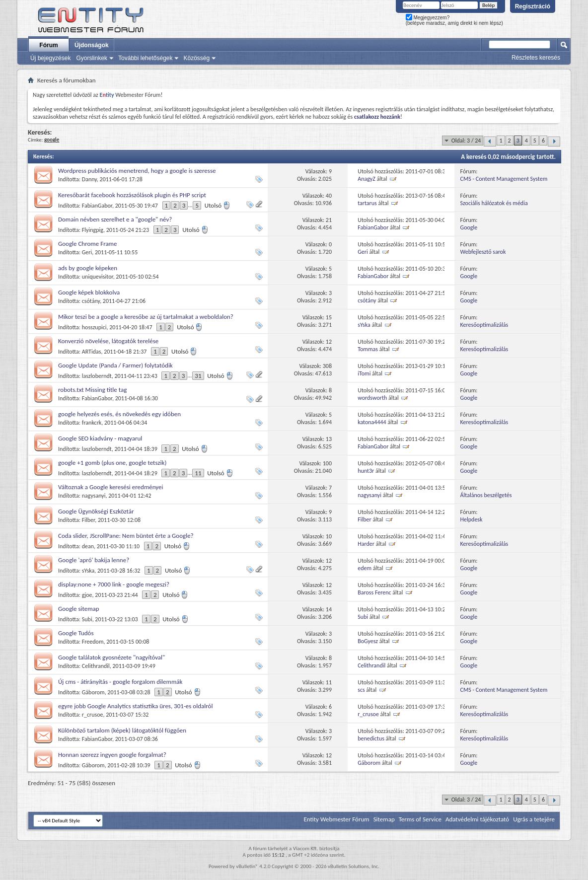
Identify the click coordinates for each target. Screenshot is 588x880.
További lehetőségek (145, 58)
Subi (87, 619)
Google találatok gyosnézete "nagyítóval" (111, 657)
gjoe (87, 595)
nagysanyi (94, 496)
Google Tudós (76, 633)
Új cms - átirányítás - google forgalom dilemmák (120, 682)
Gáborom (93, 692)
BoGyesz (368, 641)
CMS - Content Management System (504, 179)
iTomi (364, 373)
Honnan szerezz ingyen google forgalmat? (112, 755)
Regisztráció (533, 6)
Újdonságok (92, 45)
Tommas (368, 349)
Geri (87, 252)
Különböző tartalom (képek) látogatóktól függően (122, 730)
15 (329, 317)
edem (365, 568)
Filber (88, 520)
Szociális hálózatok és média (494, 203)
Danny (89, 179)
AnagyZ (367, 179)
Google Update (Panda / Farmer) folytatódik (115, 365)
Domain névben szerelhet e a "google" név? (115, 219)
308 (327, 366)
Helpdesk (472, 519)
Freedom (93, 642)
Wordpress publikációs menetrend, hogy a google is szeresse (137, 171)
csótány (91, 301)
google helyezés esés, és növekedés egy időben (119, 414)
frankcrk (92, 423)
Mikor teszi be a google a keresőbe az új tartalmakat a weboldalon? (146, 317)
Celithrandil (96, 666)
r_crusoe (93, 715)
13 (329, 439)
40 (329, 196)
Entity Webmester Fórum (336, 819)
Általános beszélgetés (486, 495)
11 (198, 473)
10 (329, 536)
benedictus (371, 738)
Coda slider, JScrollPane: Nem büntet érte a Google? (126, 536)
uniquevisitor (98, 277)
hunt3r (366, 471)
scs (361, 690)
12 (329, 342)
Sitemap (384, 819)
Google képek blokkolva (89, 292)
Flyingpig (93, 230)
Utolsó (218, 205)
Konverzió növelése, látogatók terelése (108, 341)
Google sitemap (79, 609)
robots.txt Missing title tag (92, 390)
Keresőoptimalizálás (484, 325)
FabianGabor (97, 206)
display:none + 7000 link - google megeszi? (114, 584)
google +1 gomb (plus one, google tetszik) (112, 463)
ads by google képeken (88, 268)
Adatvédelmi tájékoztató (477, 819)
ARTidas (92, 352)
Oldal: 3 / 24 (466, 141)
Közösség (196, 58)
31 (198, 376)
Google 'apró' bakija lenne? (94, 560)
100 (327, 463)
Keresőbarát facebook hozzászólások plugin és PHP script (132, 195)
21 (329, 220)
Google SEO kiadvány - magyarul (100, 438)
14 (329, 609)
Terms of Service (420, 819)
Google (469, 227)
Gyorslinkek (92, 58)
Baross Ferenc (374, 592)
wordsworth (372, 398)
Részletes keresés (536, 58)
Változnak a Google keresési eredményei (111, 487)
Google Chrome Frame (87, 244)
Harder (366, 544)
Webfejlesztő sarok (483, 252)
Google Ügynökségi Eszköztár (96, 511)
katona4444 (372, 422)
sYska (364, 325)
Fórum (48, 45)
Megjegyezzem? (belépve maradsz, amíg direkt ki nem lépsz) (454, 20)
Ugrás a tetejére (534, 819)
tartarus (367, 203)
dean (88, 546)
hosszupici (94, 327)
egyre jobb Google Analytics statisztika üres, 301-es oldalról (135, 706)
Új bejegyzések (50, 58)
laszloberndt (97, 376)
